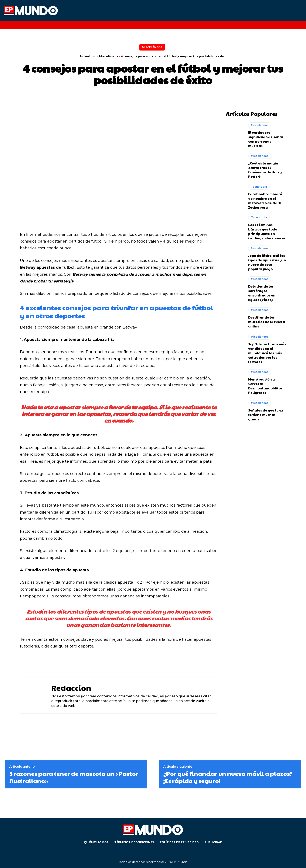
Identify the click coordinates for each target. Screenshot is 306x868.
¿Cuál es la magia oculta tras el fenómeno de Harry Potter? (265, 170)
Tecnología (259, 186)
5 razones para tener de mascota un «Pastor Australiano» (74, 777)
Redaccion (71, 688)
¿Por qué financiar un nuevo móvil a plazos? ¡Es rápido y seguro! (228, 777)
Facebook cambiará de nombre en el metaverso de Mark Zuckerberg (265, 200)
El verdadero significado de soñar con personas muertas (266, 139)
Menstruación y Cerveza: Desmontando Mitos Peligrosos (265, 386)
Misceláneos (152, 47)
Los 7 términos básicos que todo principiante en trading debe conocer (267, 231)
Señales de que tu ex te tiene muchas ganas (266, 414)
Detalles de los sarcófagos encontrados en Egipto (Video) (262, 293)
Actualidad (88, 56)
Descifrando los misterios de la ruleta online (267, 321)
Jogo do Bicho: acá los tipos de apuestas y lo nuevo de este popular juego (267, 262)
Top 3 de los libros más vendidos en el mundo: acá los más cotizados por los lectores (267, 353)
